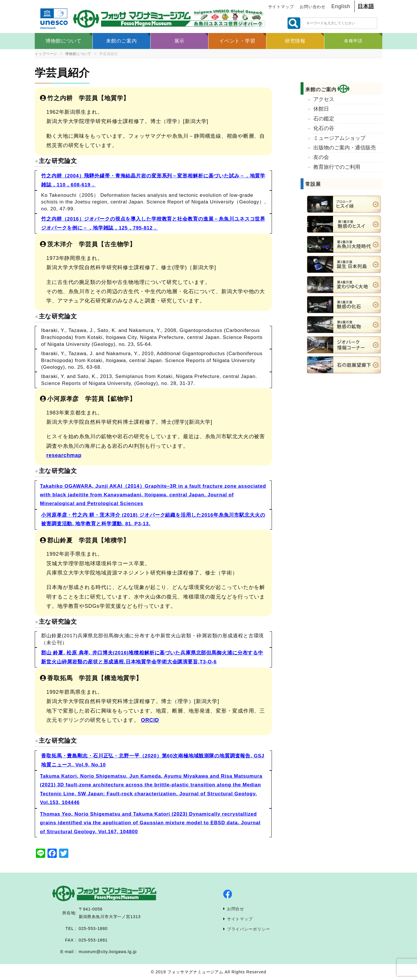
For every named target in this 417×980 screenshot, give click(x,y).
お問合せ (236, 909)
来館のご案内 (327, 90)
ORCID (150, 720)
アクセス (324, 99)
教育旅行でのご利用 (337, 167)
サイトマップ (281, 7)
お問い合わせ (313, 7)
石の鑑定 (324, 119)
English (341, 6)
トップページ (46, 54)
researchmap (64, 455)
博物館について (78, 54)
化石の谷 (324, 128)
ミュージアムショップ (339, 138)
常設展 (313, 184)
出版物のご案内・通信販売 (345, 148)
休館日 (321, 109)
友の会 (321, 157)
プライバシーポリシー (249, 929)
